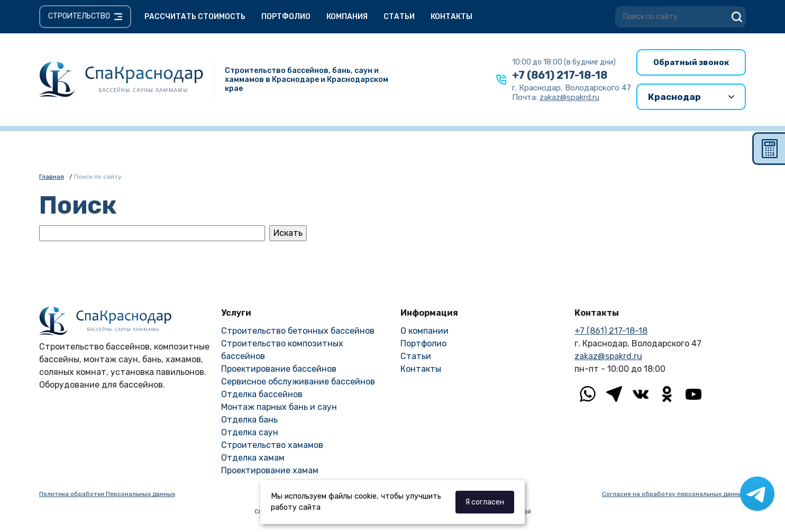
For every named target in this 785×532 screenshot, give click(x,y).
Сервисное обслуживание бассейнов (298, 382)
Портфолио (286, 17)
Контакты (451, 17)
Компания (347, 17)
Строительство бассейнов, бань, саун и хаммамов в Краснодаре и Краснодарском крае (307, 80)
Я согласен (485, 502)
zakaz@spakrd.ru (608, 356)
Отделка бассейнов (262, 394)
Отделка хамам (253, 458)
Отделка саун (250, 432)
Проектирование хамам (270, 470)
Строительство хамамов (272, 445)
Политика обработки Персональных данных (107, 494)
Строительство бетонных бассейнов (298, 331)
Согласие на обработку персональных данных (674, 494)
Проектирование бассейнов (279, 369)
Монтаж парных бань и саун (279, 407)
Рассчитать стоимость (195, 17)
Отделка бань (249, 420)
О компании (425, 331)
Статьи (399, 17)
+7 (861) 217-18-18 (560, 75)
